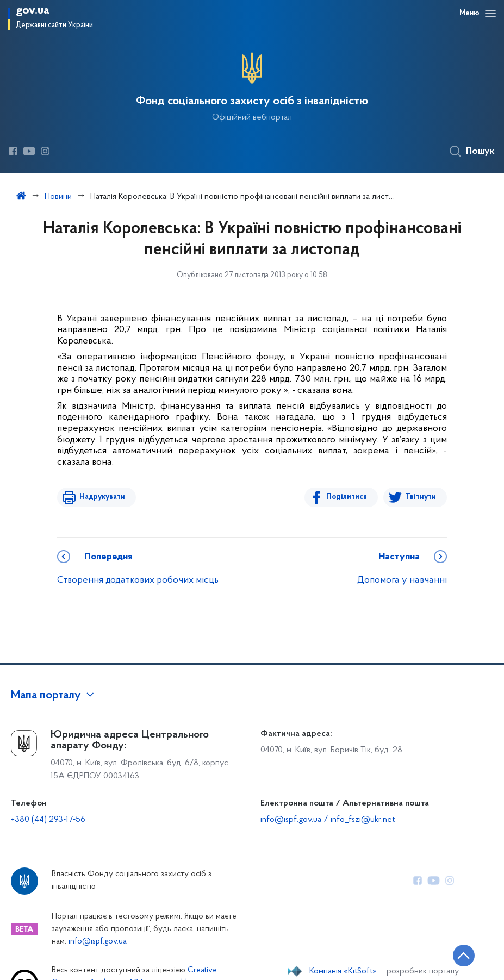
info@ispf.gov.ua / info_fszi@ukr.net (328, 820)
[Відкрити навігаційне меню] (490, 14)
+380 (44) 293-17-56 (48, 820)
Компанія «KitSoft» (343, 971)
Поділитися (347, 497)
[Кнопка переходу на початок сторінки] (463, 956)
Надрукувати (102, 497)
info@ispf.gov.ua (98, 942)
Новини (58, 197)
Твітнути (421, 497)
